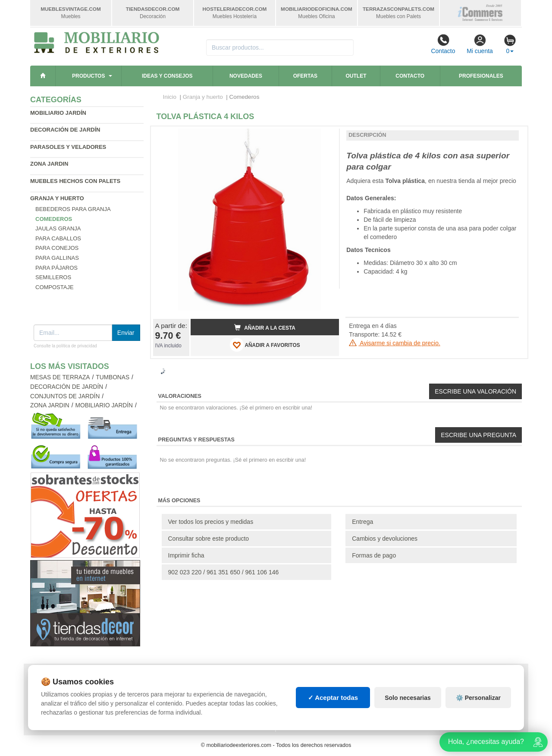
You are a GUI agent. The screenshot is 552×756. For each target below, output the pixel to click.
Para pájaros (56, 268)
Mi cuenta (480, 44)
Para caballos (58, 238)
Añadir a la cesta (265, 328)
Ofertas (305, 76)
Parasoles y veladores (68, 147)
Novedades (246, 76)
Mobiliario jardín (58, 113)
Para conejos (57, 248)
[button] (325, 136)
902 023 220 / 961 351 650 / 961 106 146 (224, 572)
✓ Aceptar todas (333, 698)
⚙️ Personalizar (478, 698)
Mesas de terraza (60, 377)
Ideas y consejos (167, 76)
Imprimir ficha (186, 555)
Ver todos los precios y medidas (211, 522)
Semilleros (53, 277)
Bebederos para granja (73, 209)
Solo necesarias (408, 698)
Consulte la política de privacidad (65, 346)
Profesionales (481, 76)
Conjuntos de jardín (65, 396)
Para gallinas (57, 258)
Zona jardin (49, 164)
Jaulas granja (58, 228)
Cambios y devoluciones (385, 539)
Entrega (362, 522)
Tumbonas (113, 377)
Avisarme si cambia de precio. (395, 343)
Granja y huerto (57, 198)
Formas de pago (374, 555)
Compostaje (55, 287)
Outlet (356, 76)
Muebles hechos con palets (75, 181)
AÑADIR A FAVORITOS (265, 345)
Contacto (443, 44)
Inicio (170, 97)
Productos (88, 76)
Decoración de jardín (65, 130)
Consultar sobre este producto (209, 539)
